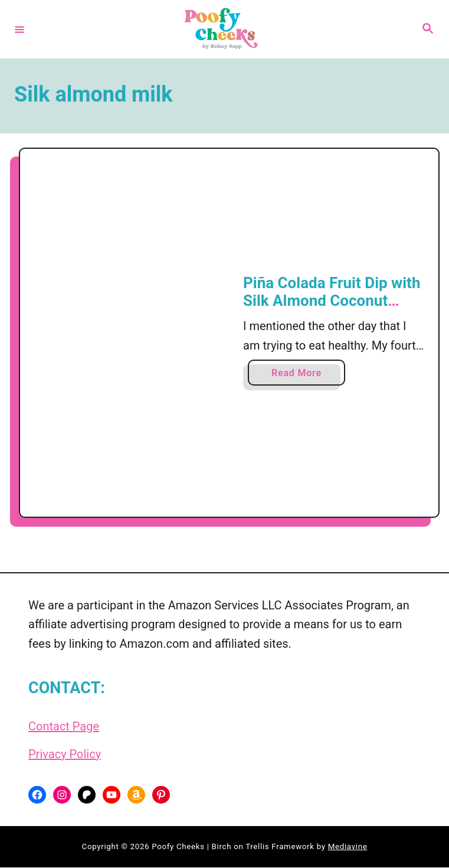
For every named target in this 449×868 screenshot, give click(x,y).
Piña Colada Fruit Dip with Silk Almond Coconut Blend (332, 301)
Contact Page (64, 727)
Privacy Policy (65, 755)
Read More (301, 376)
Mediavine (348, 848)
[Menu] (19, 29)
